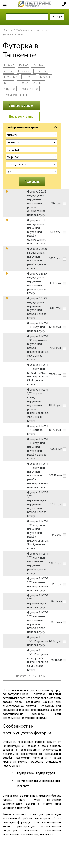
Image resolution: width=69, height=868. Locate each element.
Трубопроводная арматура (30, 30)
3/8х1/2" (23, 83)
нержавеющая (29, 89)
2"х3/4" (9, 71)
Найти (57, 17)
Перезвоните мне (21, 116)
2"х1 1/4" (39, 83)
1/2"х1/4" (38, 65)
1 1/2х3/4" (41, 71)
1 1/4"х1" (9, 65)
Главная (8, 30)
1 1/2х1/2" (24, 71)
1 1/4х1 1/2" (11, 77)
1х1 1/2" (8, 83)
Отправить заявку (21, 105)
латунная (10, 89)
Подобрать (32, 181)
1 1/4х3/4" (29, 77)
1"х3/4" (23, 65)
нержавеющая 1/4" (16, 95)
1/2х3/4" (45, 77)
